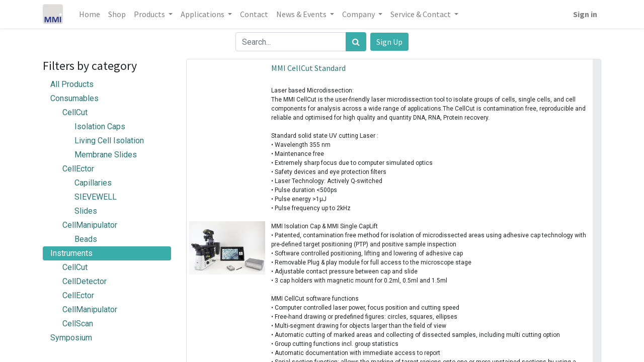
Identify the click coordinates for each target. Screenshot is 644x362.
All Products (72, 84)
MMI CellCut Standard (308, 68)
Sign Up (389, 42)
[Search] (356, 42)
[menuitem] (90, 14)
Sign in (585, 14)
